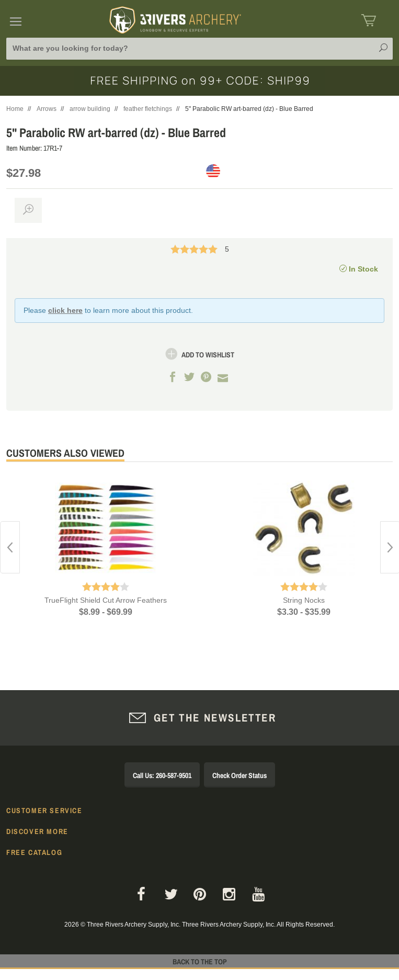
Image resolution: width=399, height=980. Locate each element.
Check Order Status (240, 775)
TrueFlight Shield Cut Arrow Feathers (106, 600)
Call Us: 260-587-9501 (162, 775)
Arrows (47, 109)
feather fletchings (148, 109)
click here (65, 310)
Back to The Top (200, 962)
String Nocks (304, 600)
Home (15, 109)
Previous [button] (10, 547)
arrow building (90, 109)
